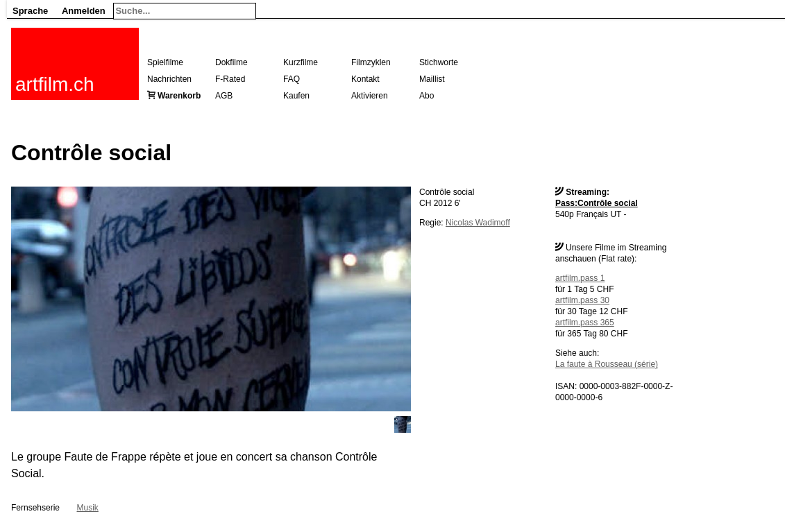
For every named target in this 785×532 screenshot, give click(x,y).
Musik (87, 508)
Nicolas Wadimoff (478, 223)
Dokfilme (231, 62)
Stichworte (439, 62)
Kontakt (365, 79)
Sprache (30, 11)
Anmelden (84, 11)
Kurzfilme (301, 62)
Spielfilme (165, 62)
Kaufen (296, 96)
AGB (224, 96)
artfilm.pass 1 (580, 278)
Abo (427, 96)
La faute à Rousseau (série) (607, 364)
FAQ (292, 79)
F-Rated (230, 79)
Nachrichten (169, 79)
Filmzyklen (371, 62)
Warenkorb (179, 96)
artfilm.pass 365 (585, 323)
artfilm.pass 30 (582, 300)
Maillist (432, 79)
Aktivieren (370, 96)
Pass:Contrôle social (597, 203)
